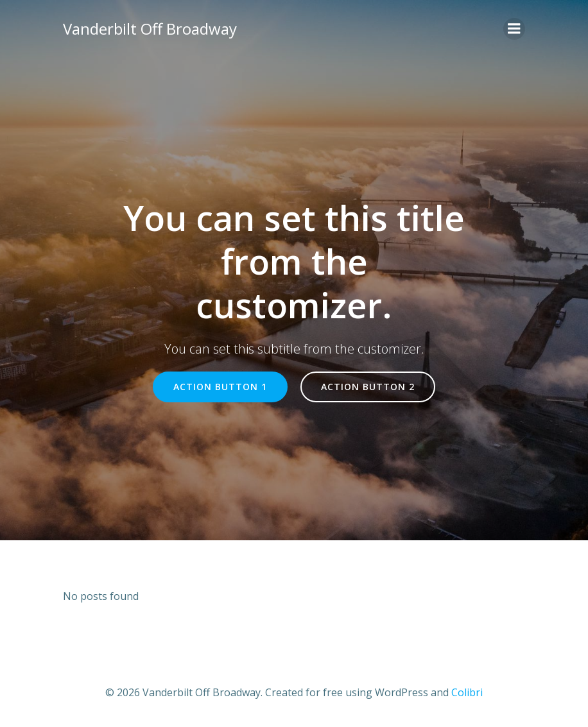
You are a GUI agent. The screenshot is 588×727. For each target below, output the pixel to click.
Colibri (467, 692)
